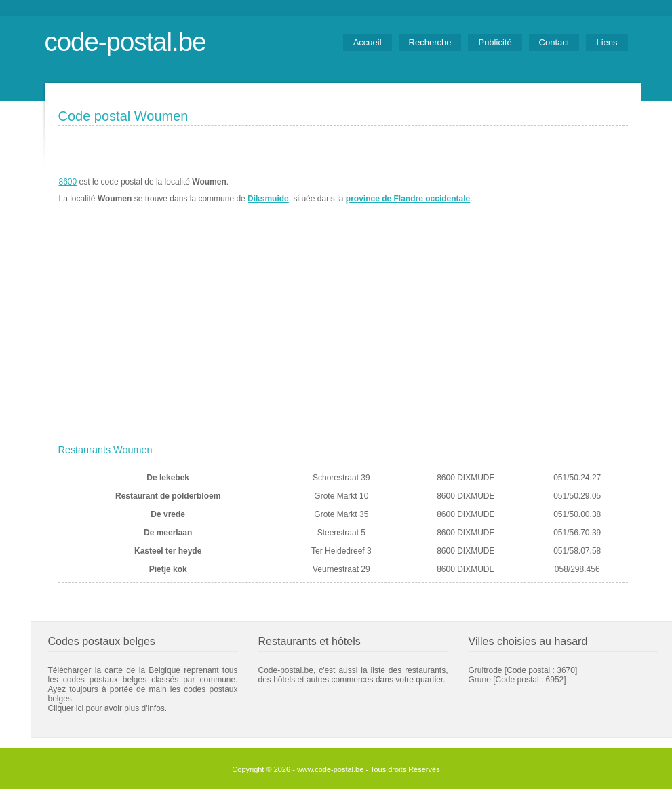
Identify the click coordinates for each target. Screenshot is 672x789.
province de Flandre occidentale (408, 199)
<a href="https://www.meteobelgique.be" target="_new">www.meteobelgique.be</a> (551, 191)
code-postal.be (125, 42)
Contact (554, 42)
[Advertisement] (343, 337)
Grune (480, 680)
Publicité (495, 42)
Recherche (430, 42)
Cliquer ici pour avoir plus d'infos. (108, 708)
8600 (68, 182)
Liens (607, 42)
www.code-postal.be (330, 769)
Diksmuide (268, 199)
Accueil (368, 42)
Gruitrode (486, 670)
